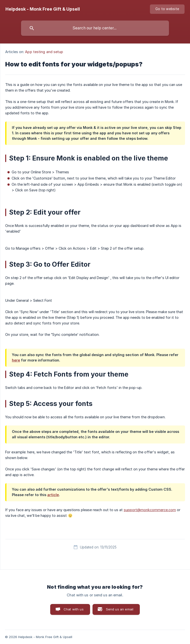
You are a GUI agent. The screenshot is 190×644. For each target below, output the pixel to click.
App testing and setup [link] (44, 52)
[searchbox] (95, 28)
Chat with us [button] (74, 609)
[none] (43, 9)
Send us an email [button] (120, 609)
